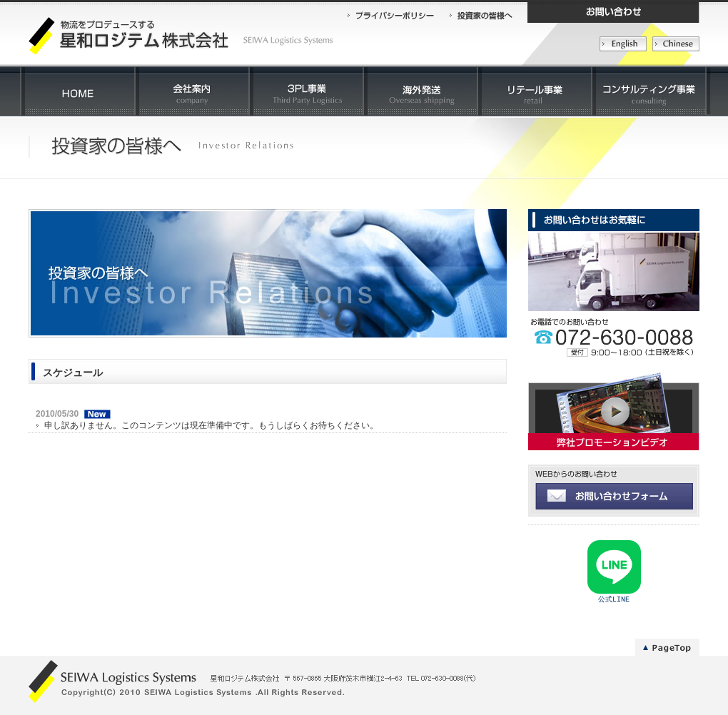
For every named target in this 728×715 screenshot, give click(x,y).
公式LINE (614, 600)
